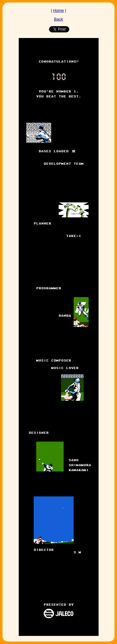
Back (58, 19)
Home (58, 10)
